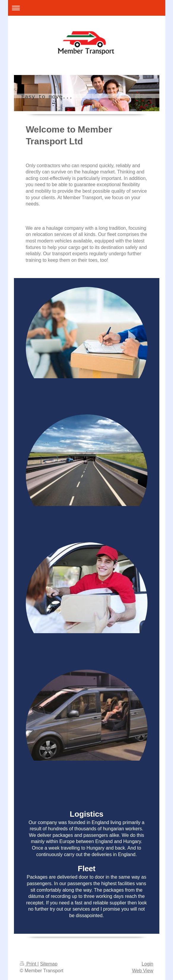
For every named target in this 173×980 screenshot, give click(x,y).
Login (147, 964)
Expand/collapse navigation (87, 8)
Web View (143, 971)
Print (29, 964)
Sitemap (49, 964)
